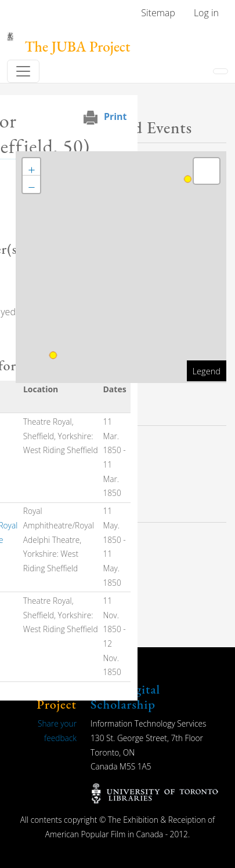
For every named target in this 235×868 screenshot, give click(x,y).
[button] (31, 167)
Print (115, 116)
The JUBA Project (78, 47)
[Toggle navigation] (23, 71)
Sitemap (158, 13)
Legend (207, 371)
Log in (206, 13)
